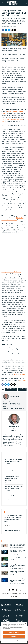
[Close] (26, 623)
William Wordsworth (20, 374)
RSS (14, 432)
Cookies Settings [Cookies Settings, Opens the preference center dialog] (14, 640)
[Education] (21, 615)
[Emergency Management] (21, 621)
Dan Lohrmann (15, 396)
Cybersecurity (22, 389)
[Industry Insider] (7, 610)
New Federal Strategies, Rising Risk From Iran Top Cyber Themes (17, 552)
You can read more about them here (12, 120)
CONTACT (14, 430)
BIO (14, 429)
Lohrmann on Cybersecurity (9, 8)
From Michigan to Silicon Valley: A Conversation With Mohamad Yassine (18, 565)
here (3, 122)
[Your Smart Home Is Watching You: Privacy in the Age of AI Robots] (5, 580)
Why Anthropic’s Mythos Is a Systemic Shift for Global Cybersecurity (12, 478)
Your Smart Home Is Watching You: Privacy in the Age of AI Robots (17, 580)
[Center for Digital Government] (7, 615)
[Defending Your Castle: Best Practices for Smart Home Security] (5, 573)
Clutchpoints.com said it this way (11, 272)
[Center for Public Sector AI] (7, 621)
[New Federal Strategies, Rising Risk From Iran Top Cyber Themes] (5, 552)
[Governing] (7, 605)
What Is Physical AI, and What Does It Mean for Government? (17, 545)
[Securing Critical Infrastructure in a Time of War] (5, 559)
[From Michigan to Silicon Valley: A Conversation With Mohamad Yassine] (5, 565)
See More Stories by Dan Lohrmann (14, 409)
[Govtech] (21, 605)
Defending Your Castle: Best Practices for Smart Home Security (17, 573)
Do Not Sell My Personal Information (14, 595)
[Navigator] (21, 610)
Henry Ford (23, 380)
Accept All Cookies (14, 633)
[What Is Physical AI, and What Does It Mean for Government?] (5, 545)
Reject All (14, 636)
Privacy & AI (14, 596)
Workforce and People (11, 389)
